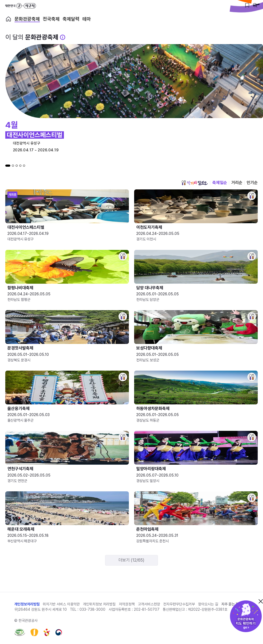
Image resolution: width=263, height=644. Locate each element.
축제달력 (71, 19)
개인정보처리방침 (27, 604)
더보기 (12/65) (131, 560)
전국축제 (51, 19)
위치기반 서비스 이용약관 (61, 604)
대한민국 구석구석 (21, 6)
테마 (87, 19)
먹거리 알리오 (195, 183)
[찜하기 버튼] (247, 5)
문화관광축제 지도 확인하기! (246, 616)
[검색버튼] (255, 5)
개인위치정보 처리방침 (99, 604)
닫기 (261, 601)
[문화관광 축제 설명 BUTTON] (63, 37)
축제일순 (220, 183)
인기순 (252, 183)
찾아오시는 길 (208, 604)
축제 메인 (8, 19)
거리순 (237, 183)
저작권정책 (127, 604)
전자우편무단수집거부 (179, 604)
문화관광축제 (27, 19)
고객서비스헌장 (149, 604)
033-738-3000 (92, 609)
